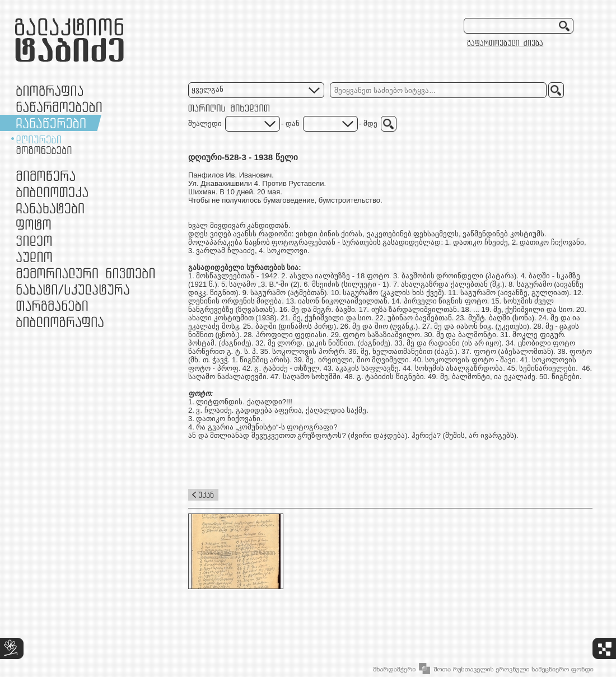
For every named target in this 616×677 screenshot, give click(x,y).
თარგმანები (52, 305)
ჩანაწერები (51, 123)
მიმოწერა (46, 176)
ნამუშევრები (73, 289)
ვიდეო (34, 241)
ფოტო (34, 224)
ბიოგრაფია (50, 90)
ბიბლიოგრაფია (60, 322)
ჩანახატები (50, 208)
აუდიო (34, 257)
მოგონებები (44, 150)
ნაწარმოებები (59, 107)
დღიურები (39, 139)
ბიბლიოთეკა (52, 192)
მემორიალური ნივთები (85, 273)
